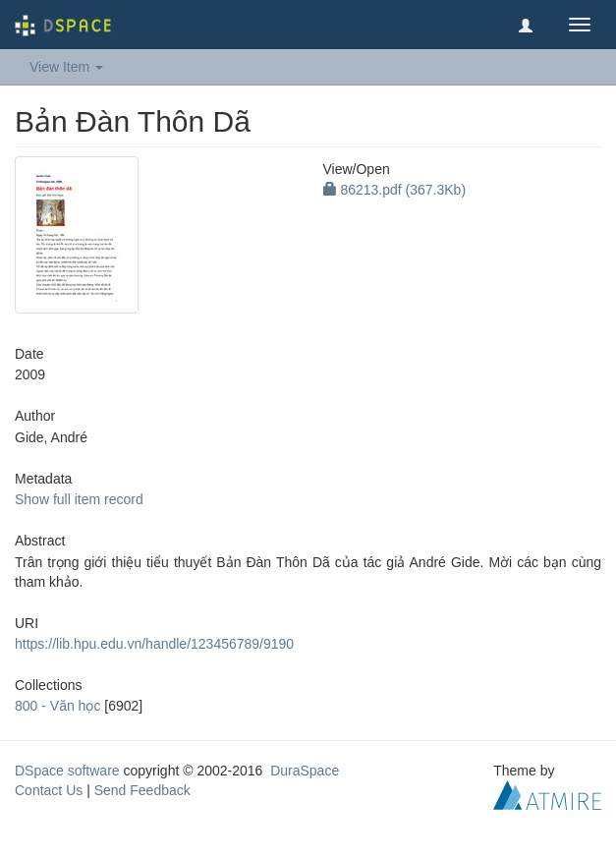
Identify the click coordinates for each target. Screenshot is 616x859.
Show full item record (79, 499)
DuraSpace (305, 771)
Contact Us (49, 790)
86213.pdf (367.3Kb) (395, 190)
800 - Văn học (57, 706)
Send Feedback (142, 790)
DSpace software (67, 771)
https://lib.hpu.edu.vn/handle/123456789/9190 (154, 644)
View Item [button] (66, 67)
